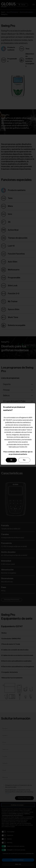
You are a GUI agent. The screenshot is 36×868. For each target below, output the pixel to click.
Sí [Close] (11, 460)
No (24, 460)
